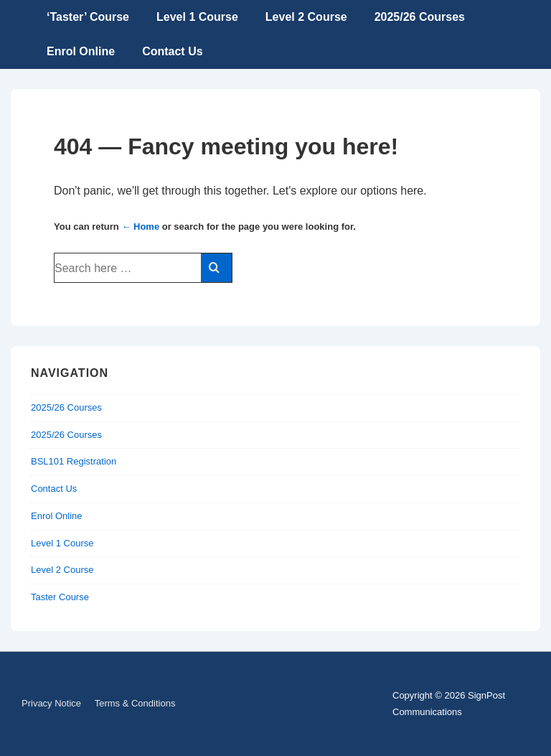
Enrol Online (81, 51)
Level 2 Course (306, 17)
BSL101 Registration (74, 461)
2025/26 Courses (420, 17)
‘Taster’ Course (88, 17)
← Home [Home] (140, 227)
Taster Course (60, 597)
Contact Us (172, 51)
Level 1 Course (197, 17)
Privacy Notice (51, 703)
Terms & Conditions (135, 703)
